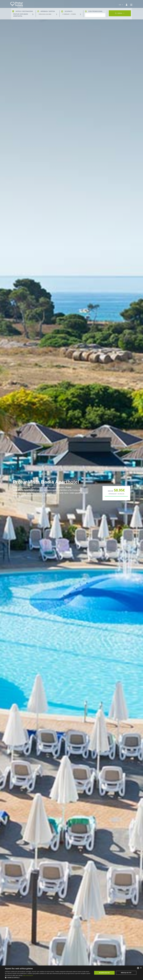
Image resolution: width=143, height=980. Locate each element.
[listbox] (138, 968)
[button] (48, 978)
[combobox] (121, 5)
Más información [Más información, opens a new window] (28, 975)
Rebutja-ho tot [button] (126, 973)
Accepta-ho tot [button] (104, 973)
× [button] (141, 968)
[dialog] (71, 973)
